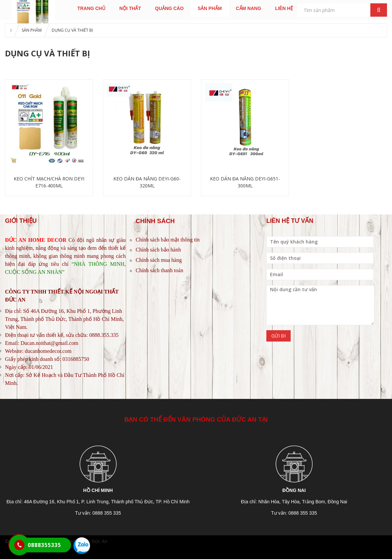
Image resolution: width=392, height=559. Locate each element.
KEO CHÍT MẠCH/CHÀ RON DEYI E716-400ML (49, 182)
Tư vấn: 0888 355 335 (98, 513)
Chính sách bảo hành (158, 250)
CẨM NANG (248, 8)
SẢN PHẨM (210, 8)
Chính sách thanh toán (159, 270)
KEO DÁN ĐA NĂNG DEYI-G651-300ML (245, 182)
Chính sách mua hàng (159, 260)
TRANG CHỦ (91, 8)
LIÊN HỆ (284, 8)
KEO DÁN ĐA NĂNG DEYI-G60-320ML (147, 182)
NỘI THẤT (130, 8)
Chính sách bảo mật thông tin (168, 240)
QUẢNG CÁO (169, 8)
